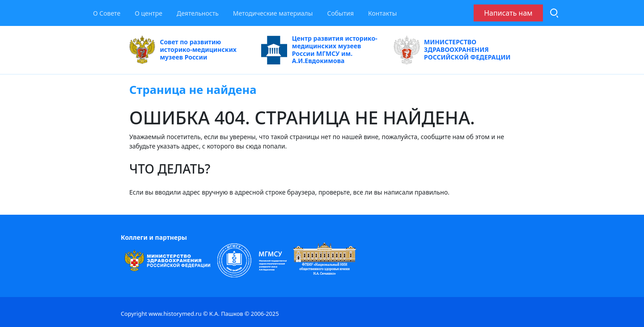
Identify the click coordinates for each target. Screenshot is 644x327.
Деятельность (198, 13)
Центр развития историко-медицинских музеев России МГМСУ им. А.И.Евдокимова (319, 50)
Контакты (382, 13)
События (340, 13)
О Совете (107, 13)
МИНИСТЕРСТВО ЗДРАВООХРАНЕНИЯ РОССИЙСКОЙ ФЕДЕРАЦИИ (452, 50)
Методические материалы (273, 13)
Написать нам (508, 13)
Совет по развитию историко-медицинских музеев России (183, 50)
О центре (148, 13)
